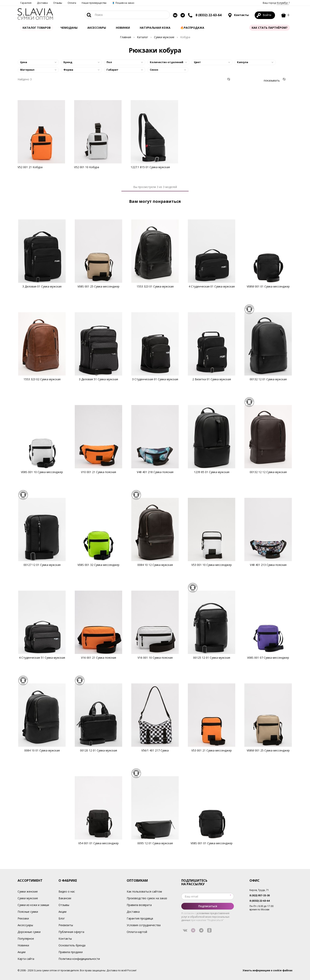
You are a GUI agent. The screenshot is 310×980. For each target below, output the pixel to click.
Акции (22, 952)
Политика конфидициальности (79, 959)
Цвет (197, 62)
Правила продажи (71, 952)
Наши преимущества (94, 3)
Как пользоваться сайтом (144, 891)
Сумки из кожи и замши (33, 905)
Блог (62, 918)
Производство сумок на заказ (147, 898)
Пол (109, 62)
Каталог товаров (37, 28)
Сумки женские (28, 891)
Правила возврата (139, 905)
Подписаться (208, 906)
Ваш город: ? (276, 3)
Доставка (42, 3)
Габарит (112, 70)
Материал (27, 70)
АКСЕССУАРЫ (97, 28)
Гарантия (26, 3)
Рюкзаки (23, 918)
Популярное (26, 939)
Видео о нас (67, 891)
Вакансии (65, 898)
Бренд (68, 62)
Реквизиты (66, 925)
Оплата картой (137, 932)
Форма (68, 70)
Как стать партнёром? (270, 28)
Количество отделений (167, 62)
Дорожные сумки (29, 932)
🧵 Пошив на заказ (123, 3)
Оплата (72, 3)
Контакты (238, 15)
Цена (24, 62)
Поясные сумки (28, 912)
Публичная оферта (71, 932)
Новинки (123, 28)
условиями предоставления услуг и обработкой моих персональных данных (205, 917)
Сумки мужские (28, 898)
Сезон (154, 70)
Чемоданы (69, 28)
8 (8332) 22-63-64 (208, 15)
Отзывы (58, 3)
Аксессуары (25, 925)
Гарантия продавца (140, 918)
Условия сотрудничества (144, 925)
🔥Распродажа (192, 28)
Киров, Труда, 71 (259, 890)
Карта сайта (26, 959)
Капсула (243, 62)
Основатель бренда (72, 945)
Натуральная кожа (155, 28)
